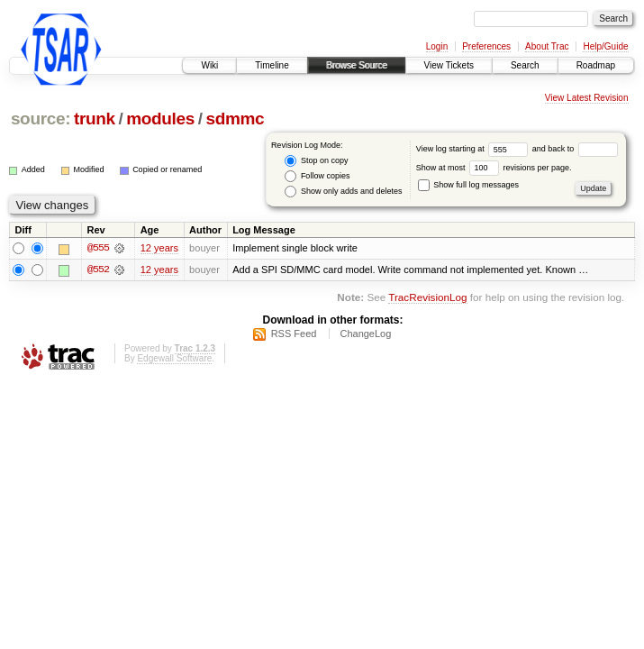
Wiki (209, 65)
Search (525, 65)
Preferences (486, 46)
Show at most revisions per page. (494, 168)
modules (160, 119)
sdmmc (235, 119)
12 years (159, 249)
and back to (575, 149)
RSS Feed (294, 334)
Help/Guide (605, 46)
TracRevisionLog (427, 298)
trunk (95, 119)
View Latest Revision (587, 98)
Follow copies (317, 176)
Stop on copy (316, 161)
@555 (98, 249)
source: (41, 119)
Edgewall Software (174, 358)
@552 (98, 270)
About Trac (547, 46)
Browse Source (357, 65)
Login (437, 46)
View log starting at (474, 149)
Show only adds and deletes (343, 192)
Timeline (272, 65)
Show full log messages (468, 185)
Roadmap (596, 65)
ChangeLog (365, 334)
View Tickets (449, 65)
